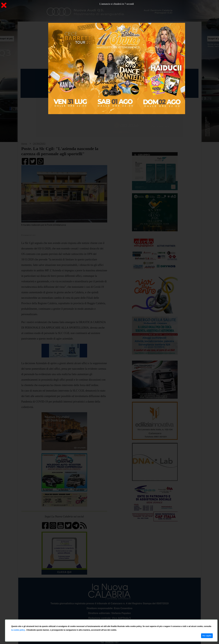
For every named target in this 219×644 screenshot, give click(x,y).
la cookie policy (18, 630)
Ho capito (207, 636)
